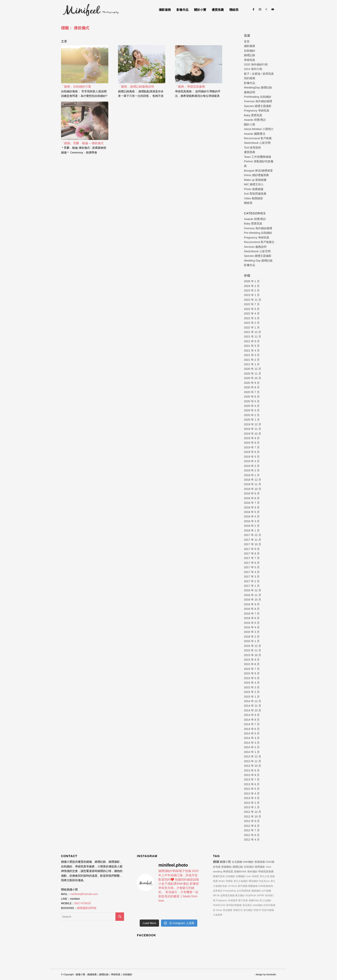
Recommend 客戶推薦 (258, 138)
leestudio (271, 974)
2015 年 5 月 (252, 678)
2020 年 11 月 (253, 374)
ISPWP (261, 895)
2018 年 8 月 (252, 498)
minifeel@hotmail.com (84, 894)
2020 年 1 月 (252, 420)
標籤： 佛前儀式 (75, 28)
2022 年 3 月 (252, 318)
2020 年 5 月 (252, 401)
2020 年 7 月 (252, 392)
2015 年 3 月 (252, 687)
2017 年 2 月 (252, 581)
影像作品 (250, 83)
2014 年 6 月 (252, 729)
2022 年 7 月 (252, 304)
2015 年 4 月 (252, 683)
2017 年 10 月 (253, 544)
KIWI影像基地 (266, 886)
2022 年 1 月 (252, 327)
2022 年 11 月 (253, 300)
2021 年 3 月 (252, 355)
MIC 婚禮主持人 (254, 184)
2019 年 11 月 (253, 429)
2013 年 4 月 (252, 793)
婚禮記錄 (250, 55)
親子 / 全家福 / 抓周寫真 (259, 74)
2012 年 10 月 (253, 817)
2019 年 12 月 (253, 424)
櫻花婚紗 (253, 881)
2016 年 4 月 (252, 627)
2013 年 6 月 (252, 784)
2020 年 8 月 (252, 387)
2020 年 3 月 (252, 410)
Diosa (219, 910)
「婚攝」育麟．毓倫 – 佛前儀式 (82, 143)
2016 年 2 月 (252, 637)
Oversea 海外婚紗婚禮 (258, 101)
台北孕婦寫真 (244, 891)
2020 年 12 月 (253, 369)
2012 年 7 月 (252, 830)
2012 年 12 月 (253, 812)
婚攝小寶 (225, 862)
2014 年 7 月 (252, 724)
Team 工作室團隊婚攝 (257, 157)
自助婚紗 (250, 51)
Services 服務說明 (255, 247)
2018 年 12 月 (253, 480)
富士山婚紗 (265, 900)
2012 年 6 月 (252, 835)
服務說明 (250, 92)
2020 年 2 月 (252, 415)
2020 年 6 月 (252, 397)
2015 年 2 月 (252, 692)
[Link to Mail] (273, 9)
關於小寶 (250, 125)
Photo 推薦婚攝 (254, 189)
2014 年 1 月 (252, 752)
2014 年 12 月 (253, 701)
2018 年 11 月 (253, 484)
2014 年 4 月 (252, 738)
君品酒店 (247, 905)
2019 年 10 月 (253, 434)
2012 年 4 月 (252, 840)
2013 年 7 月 (252, 780)
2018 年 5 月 (252, 512)
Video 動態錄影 (254, 198)
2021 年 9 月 (252, 341)
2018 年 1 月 (252, 530)
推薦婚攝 (260, 862)
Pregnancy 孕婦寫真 (257, 111)
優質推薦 (250, 152)
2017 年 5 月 (252, 567)
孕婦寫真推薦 (266, 871)
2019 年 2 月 (252, 470)
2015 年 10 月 (253, 655)
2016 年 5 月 (252, 623)
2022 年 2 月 (252, 323)
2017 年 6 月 (252, 563)
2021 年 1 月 (252, 364)
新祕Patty (254, 900)
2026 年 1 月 (252, 281)
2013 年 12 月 (253, 756)
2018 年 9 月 (252, 493)
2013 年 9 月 (252, 770)
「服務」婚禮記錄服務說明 (136, 87)
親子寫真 (243, 900)
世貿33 (257, 910)
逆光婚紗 (248, 910)
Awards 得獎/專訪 (255, 120)
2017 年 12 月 (253, 535)
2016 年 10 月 (253, 600)
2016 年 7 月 (252, 614)
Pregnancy (222, 900)
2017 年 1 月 (252, 586)
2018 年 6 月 (252, 507)
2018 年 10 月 (253, 489)
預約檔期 (250, 78)
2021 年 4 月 (252, 351)
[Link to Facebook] (253, 9)
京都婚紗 (240, 876)
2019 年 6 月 (252, 452)
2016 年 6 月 (252, 618)
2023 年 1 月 (252, 295)
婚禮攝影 (260, 867)
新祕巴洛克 (219, 876)
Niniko (222, 881)
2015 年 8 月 (252, 664)
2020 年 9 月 (252, 383)
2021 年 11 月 (253, 337)
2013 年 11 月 (253, 761)
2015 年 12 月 (253, 646)
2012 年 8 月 (252, 826)
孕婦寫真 (250, 60)
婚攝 (216, 862)
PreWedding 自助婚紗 (258, 97)
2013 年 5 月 (252, 789)
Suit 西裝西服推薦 (255, 194)
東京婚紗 (240, 895)
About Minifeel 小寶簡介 (259, 129)
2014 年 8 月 (252, 720)
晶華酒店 (218, 891)
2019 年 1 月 (252, 475)
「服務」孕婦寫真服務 (190, 87)
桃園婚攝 (253, 886)
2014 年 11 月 (253, 706)
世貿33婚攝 (268, 910)
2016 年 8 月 (252, 609)
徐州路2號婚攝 (234, 905)
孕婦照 (255, 876)
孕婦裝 (229, 881)
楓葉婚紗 (256, 891)
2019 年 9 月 (252, 438)
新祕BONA (240, 871)
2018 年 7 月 (252, 503)
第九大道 (265, 876)
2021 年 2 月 (252, 360)
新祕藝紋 (227, 867)
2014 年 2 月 (252, 747)
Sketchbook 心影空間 (257, 143)
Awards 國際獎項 (255, 134)
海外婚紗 (252, 871)
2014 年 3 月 (252, 743)
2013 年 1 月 (252, 807)
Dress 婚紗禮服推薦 (256, 175)
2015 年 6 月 (252, 673)
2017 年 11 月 (253, 540)
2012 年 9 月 (252, 821)
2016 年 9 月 (252, 604)
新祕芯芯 (238, 910)
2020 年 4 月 (252, 406)
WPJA (216, 895)
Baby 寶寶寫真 (253, 115)
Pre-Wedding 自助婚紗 (258, 233)
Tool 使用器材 (252, 148)
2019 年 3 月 (252, 466)
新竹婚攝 (243, 886)
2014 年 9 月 (252, 715)
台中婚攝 (266, 891)
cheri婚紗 (248, 862)
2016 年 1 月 (252, 641)
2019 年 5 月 (252, 457)
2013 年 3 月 (252, 798)
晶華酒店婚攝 (227, 895)
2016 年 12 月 (253, 590)
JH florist (232, 886)
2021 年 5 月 (252, 346)
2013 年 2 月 (252, 803)
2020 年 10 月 (253, 378)
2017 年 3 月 (252, 577)
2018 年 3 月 (252, 521)
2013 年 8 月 (252, 775)
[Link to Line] (266, 9)
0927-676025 (83, 903)
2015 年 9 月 (252, 660)
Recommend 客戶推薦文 (259, 242)
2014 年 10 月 (253, 710)
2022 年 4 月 (252, 314)
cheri (249, 876)
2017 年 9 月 (252, 549)
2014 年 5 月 (252, 733)
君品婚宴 (228, 910)
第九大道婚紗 (241, 881)
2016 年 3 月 (252, 632)
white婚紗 (258, 905)
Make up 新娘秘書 (255, 180)
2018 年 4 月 (252, 516)
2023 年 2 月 (252, 290)
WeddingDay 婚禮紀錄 (258, 87)
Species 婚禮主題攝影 (258, 106)
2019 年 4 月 (252, 461)
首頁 (247, 41)
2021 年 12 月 (253, 332)
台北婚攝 (237, 862)
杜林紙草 (233, 900)
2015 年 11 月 (253, 650)
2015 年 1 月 (252, 697)
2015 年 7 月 (252, 669)
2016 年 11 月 (253, 595)
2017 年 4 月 (252, 572)
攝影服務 (250, 46)
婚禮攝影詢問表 (87, 908)
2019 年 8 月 (252, 443)
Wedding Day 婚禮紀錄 (258, 261)
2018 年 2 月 (252, 526)
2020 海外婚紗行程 (256, 64)
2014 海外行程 (253, 69)
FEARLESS (219, 905)
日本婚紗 (230, 876)
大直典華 (218, 915)
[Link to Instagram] (260, 9)
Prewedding (229, 891)
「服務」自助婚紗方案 (76, 87)
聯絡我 (248, 203)
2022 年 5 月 (252, 309)
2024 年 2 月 (252, 286)
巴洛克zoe (264, 881)
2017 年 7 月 (252, 558)
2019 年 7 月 (252, 447)
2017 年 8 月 (252, 553)
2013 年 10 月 (253, 766)
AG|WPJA (251, 895)
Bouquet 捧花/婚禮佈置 (258, 171)
